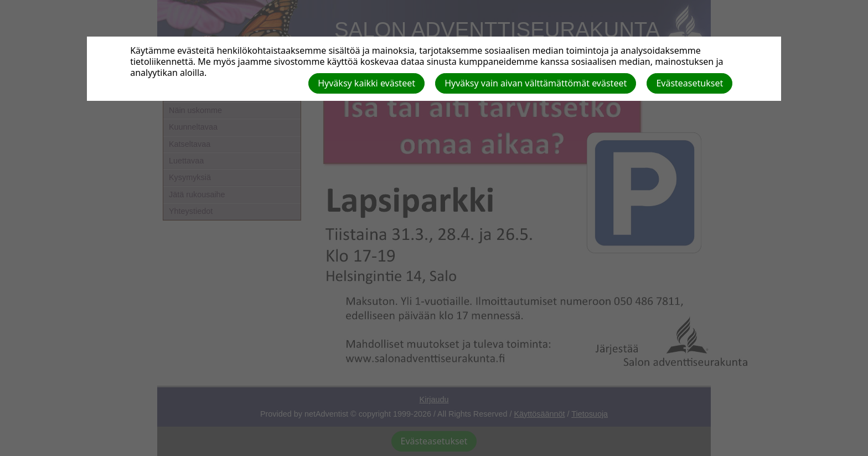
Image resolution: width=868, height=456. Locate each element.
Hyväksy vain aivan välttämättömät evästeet (536, 83)
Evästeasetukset (689, 83)
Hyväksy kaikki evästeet (366, 83)
